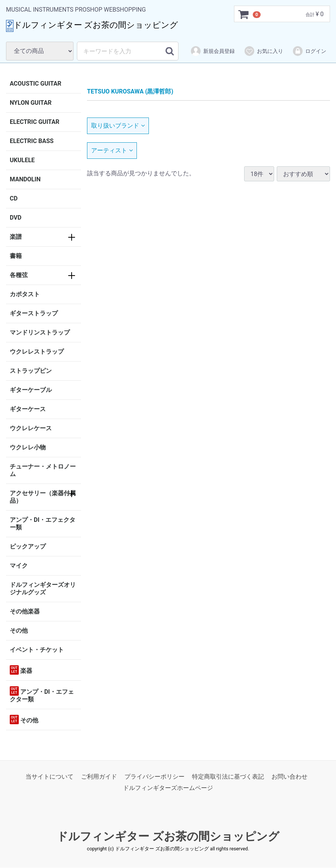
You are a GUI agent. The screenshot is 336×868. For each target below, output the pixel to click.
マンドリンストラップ (40, 332)
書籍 (16, 256)
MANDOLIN (25, 179)
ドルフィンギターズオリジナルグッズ (43, 588)
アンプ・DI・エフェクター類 (43, 524)
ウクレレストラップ (37, 352)
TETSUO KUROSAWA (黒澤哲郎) (130, 91)
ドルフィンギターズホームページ (168, 788)
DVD (16, 218)
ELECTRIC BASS (32, 141)
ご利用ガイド (99, 777)
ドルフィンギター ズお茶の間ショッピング (168, 836)
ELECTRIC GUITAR (34, 122)
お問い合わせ (289, 777)
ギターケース (28, 409)
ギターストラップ (34, 313)
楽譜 (16, 237)
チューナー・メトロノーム (43, 470)
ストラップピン (31, 371)
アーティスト (112, 150)
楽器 (21, 670)
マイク (19, 566)
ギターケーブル (31, 390)
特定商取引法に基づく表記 (228, 777)
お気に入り (263, 51)
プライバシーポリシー (154, 777)
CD (14, 198)
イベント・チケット (37, 650)
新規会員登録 (212, 51)
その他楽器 (25, 611)
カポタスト (25, 294)
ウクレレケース (31, 428)
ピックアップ (28, 546)
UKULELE (22, 160)
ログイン (309, 51)
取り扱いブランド (118, 126)
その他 (19, 631)
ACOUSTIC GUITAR (36, 84)
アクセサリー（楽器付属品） (43, 497)
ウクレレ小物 (28, 447)
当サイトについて (49, 777)
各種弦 (19, 275)
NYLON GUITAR (31, 103)
